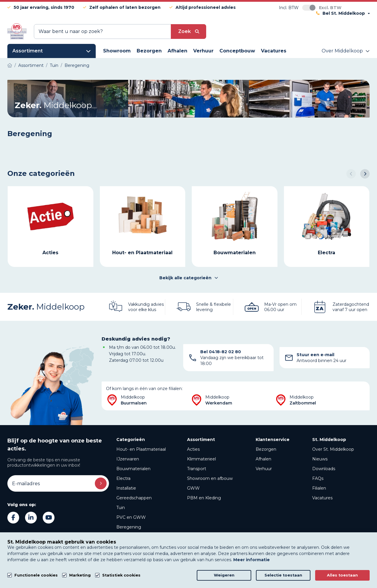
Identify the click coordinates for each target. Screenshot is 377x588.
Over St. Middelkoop (333, 449)
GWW (193, 488)
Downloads (324, 469)
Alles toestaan (342, 575)
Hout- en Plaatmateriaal (141, 449)
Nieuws (320, 459)
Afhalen (263, 459)
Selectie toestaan (283, 575)
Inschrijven (101, 483)
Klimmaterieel (201, 459)
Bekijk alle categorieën (189, 278)
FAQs (318, 478)
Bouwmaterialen (133, 469)
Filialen (319, 488)
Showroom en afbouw (210, 478)
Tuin (121, 508)
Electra (123, 478)
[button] (351, 174)
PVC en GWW (131, 517)
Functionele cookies (36, 575)
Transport (197, 469)
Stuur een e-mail (315, 355)
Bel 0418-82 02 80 (221, 352)
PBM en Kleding (204, 498)
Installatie (126, 488)
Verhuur (264, 469)
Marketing (80, 575)
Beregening (129, 527)
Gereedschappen (134, 498)
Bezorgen (266, 449)
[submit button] (188, 32)
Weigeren (224, 575)
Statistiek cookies (121, 575)
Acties (193, 449)
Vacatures (322, 498)
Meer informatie (252, 560)
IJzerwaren (128, 459)
